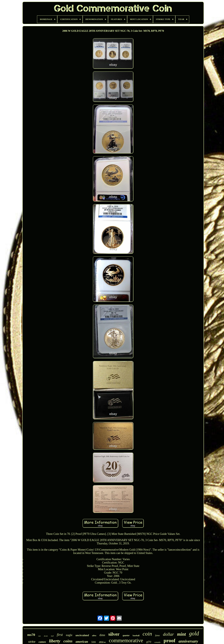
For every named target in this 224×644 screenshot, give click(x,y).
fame (157, 635)
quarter (126, 635)
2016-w (102, 642)
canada (157, 642)
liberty (55, 641)
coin (147, 634)
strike (32, 642)
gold (194, 634)
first (60, 635)
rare (40, 636)
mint (181, 634)
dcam (46, 636)
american (82, 642)
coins (68, 641)
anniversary (188, 641)
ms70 (31, 635)
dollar (168, 634)
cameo (42, 642)
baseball (136, 636)
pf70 (149, 642)
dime (102, 635)
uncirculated (82, 635)
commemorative (126, 640)
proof (169, 640)
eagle (69, 635)
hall (52, 636)
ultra (94, 635)
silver (114, 634)
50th (93, 642)
